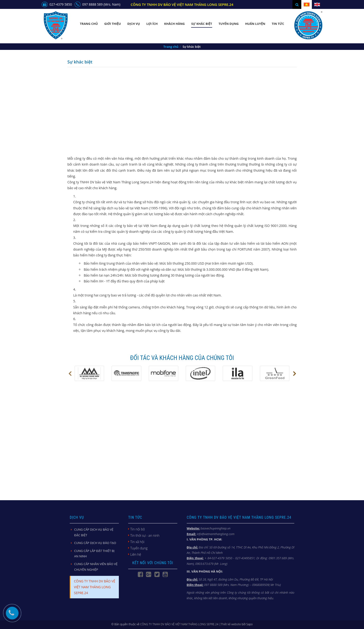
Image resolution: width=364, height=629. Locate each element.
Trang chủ (89, 24)
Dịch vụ (134, 24)
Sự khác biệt (202, 24)
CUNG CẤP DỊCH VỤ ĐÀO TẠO (95, 543)
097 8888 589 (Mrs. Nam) (97, 4)
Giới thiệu (113, 24)
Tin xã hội (137, 542)
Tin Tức (278, 24)
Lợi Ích (152, 24)
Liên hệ (136, 554)
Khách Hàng (175, 24)
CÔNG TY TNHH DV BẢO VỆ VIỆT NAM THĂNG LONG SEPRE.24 (95, 587)
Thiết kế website (231, 624)
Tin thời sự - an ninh (145, 535)
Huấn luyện (255, 24)
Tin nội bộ (138, 529)
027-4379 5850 (57, 4)
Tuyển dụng (229, 24)
